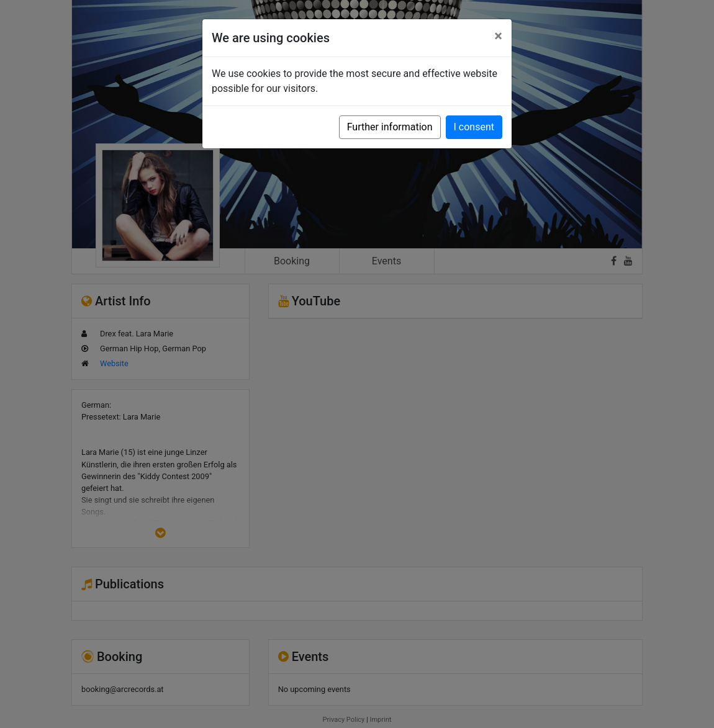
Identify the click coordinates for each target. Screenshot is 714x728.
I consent (474, 127)
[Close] (498, 36)
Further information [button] (390, 127)
